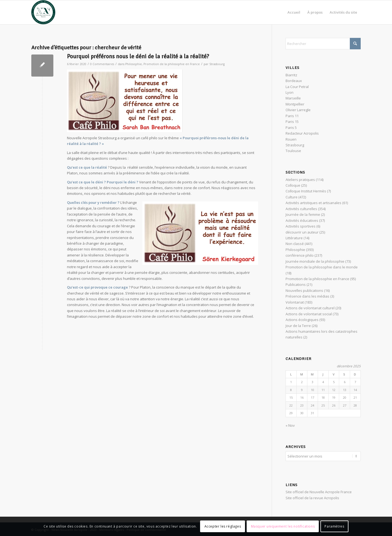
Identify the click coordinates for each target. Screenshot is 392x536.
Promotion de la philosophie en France (172, 64)
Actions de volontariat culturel (310, 308)
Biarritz (291, 75)
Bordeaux (294, 81)
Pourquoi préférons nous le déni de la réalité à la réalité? (138, 56)
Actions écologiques (302, 320)
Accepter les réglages (223, 526)
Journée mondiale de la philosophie (315, 261)
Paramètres (334, 526)
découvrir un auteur (302, 232)
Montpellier (295, 104)
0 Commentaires (102, 64)
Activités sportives (301, 226)
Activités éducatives (302, 220)
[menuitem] (294, 12)
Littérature (294, 238)
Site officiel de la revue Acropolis (312, 497)
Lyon (290, 92)
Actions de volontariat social (309, 314)
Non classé (295, 244)
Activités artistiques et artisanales (313, 203)
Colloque (293, 185)
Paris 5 (291, 128)
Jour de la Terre (298, 326)
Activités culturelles (301, 209)
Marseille (293, 98)
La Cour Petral (297, 87)
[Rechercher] (323, 44)
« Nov (290, 425)
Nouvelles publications (304, 290)
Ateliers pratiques (300, 180)
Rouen (291, 139)
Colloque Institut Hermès (306, 191)
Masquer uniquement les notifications (283, 526)
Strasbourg (217, 64)
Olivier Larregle (298, 110)
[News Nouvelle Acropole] (43, 12)
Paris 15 (292, 122)
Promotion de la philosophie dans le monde (322, 267)
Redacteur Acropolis (302, 133)
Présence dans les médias (307, 296)
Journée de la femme (303, 214)
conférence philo (300, 255)
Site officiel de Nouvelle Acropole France (319, 491)
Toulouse (293, 151)
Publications (296, 284)
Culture (292, 197)
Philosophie (134, 64)
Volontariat (295, 302)
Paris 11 (292, 116)
